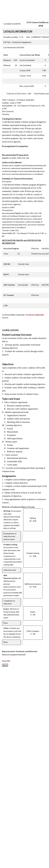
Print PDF (6, 661)
